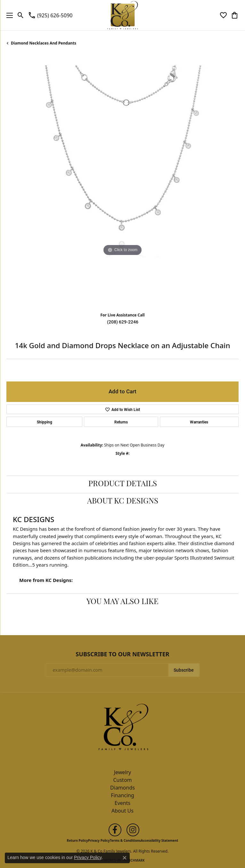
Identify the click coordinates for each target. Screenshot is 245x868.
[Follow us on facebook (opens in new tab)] (115, 830)
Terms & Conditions (125, 840)
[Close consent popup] (125, 858)
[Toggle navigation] (8, 15)
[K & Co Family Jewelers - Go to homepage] (123, 729)
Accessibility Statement (160, 840)
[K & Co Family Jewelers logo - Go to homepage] (122, 15)
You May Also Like (122, 602)
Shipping (45, 422)
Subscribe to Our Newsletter (122, 654)
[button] (21, 15)
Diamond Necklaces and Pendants (44, 43)
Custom (122, 780)
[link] (50, 15)
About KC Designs (123, 502)
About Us (122, 811)
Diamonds (122, 788)
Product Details (123, 484)
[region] (122, 181)
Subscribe (184, 670)
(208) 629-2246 (123, 322)
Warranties (199, 422)
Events (122, 803)
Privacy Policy (99, 840)
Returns (121, 422)
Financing (122, 795)
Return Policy (78, 840)
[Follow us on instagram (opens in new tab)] (133, 830)
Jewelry (123, 772)
